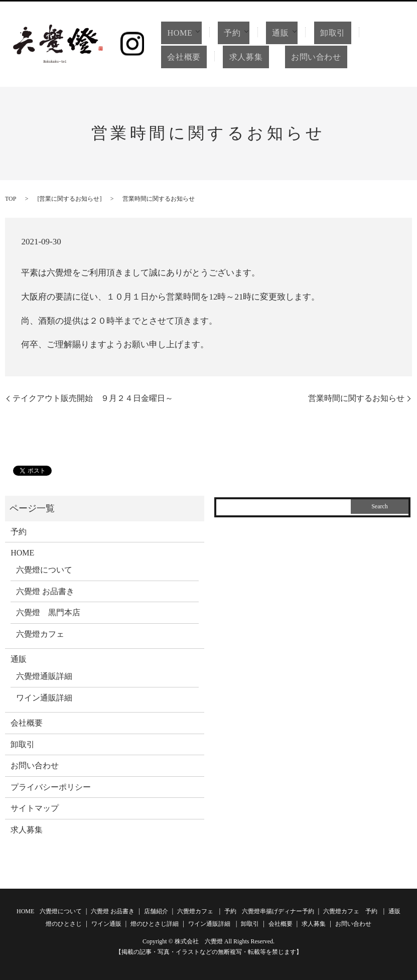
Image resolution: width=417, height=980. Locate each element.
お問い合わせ (301, 57)
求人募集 (236, 57)
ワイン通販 (106, 924)
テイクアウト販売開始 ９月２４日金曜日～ (93, 398)
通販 (279, 33)
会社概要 (181, 57)
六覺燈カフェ (40, 634)
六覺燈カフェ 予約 (350, 911)
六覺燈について (44, 570)
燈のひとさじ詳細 (155, 924)
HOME (176, 33)
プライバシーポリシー (51, 787)
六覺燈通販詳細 (44, 676)
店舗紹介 (156, 911)
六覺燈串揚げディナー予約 (278, 911)
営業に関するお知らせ (69, 199)
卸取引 (332, 33)
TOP (11, 199)
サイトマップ (35, 808)
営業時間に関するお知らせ (356, 398)
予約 (230, 33)
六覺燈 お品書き (45, 591)
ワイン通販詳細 (44, 698)
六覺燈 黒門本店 (48, 612)
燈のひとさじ (64, 924)
